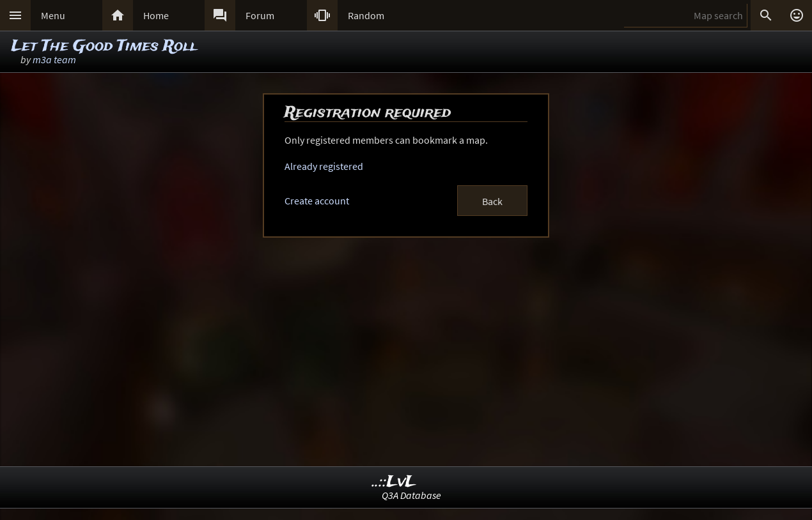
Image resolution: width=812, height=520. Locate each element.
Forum (260, 15)
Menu (53, 15)
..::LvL (394, 482)
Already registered (324, 166)
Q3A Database (411, 495)
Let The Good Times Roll (104, 46)
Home (156, 15)
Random (366, 15)
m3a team (54, 59)
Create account (317, 201)
